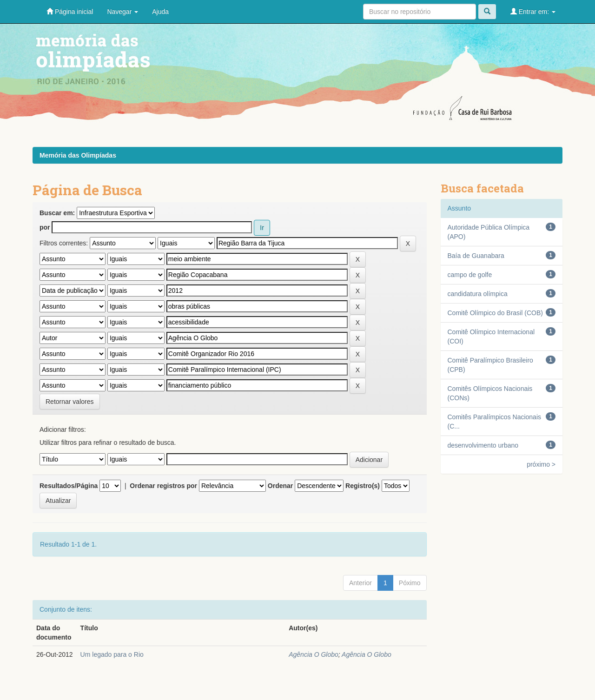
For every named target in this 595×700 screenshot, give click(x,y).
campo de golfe (470, 275)
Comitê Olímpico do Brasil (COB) (495, 313)
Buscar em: (57, 213)
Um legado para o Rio (112, 654)
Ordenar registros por (163, 486)
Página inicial (70, 11)
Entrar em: (533, 11)
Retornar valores (70, 402)
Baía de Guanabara (476, 256)
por (45, 227)
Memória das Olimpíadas (78, 155)
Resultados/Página (69, 486)
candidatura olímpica (478, 294)
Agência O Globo (314, 654)
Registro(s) (363, 486)
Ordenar (280, 486)
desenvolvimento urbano (483, 445)
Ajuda (160, 12)
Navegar (122, 12)
